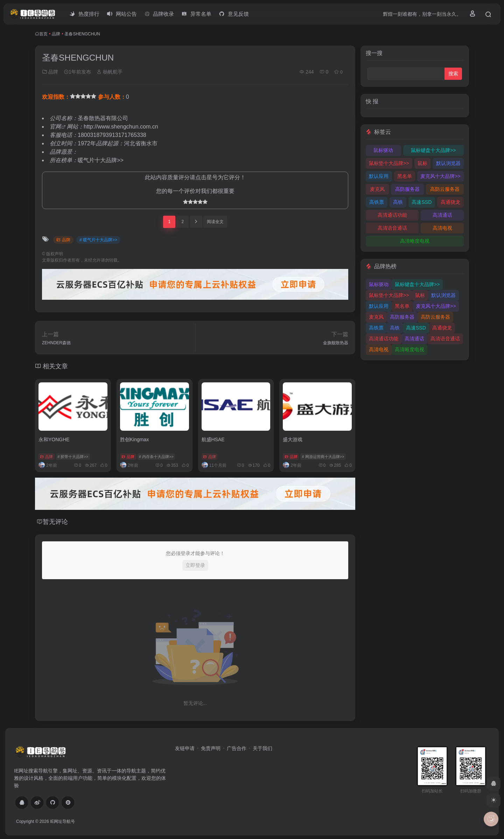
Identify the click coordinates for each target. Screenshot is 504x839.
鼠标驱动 (383, 150)
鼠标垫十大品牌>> (389, 163)
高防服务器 (407, 189)
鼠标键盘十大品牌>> (433, 150)
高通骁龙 (450, 202)
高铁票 (377, 202)
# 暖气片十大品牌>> (98, 240)
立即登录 (195, 565)
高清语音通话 (392, 228)
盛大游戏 (293, 439)
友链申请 (185, 748)
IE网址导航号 (62, 821)
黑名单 (405, 176)
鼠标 (422, 163)
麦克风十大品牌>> (440, 176)
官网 (55, 127)
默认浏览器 (448, 163)
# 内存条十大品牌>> (156, 457)
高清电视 (442, 228)
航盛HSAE (213, 439)
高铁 (398, 202)
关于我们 (262, 748)
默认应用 (379, 176)
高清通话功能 (392, 215)
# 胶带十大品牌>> (73, 457)
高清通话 (442, 215)
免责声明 (211, 748)
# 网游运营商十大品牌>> (323, 457)
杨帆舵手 (110, 72)
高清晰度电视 (415, 241)
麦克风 (377, 189)
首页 (43, 34)
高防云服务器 (445, 189)
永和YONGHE (54, 439)
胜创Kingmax (134, 439)
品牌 (56, 34)
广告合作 (237, 748)
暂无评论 (55, 522)
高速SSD (422, 202)
